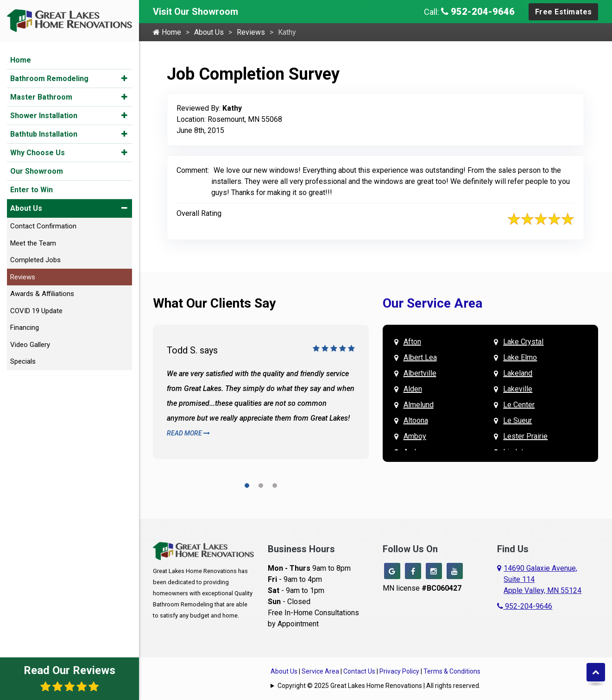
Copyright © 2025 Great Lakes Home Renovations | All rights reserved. (379, 686)
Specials (23, 361)
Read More (188, 433)
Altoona (416, 420)
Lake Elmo (520, 357)
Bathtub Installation (44, 134)
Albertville (420, 373)
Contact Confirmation (43, 226)
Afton (412, 342)
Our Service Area (432, 303)
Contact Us (359, 671)
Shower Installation (44, 116)
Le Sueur (517, 420)
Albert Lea (420, 357)
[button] (124, 78)
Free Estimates (564, 12)
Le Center (519, 405)
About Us (26, 208)
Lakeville (518, 389)
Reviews (23, 277)
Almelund (419, 405)
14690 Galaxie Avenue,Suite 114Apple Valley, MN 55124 (543, 579)
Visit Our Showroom (196, 12)
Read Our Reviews (69, 678)
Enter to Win (32, 190)
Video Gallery (30, 345)
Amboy (415, 436)
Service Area (320, 671)
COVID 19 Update (36, 311)
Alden (413, 389)
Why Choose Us (38, 153)
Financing (25, 328)
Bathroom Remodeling (49, 79)
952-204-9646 (478, 12)
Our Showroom (37, 171)
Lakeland (518, 373)
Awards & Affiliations (42, 294)
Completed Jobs (35, 260)
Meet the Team (33, 243)
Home (21, 60)
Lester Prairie (525, 436)
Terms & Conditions (452, 671)
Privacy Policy (399, 671)
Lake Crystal (523, 342)
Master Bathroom (41, 97)
